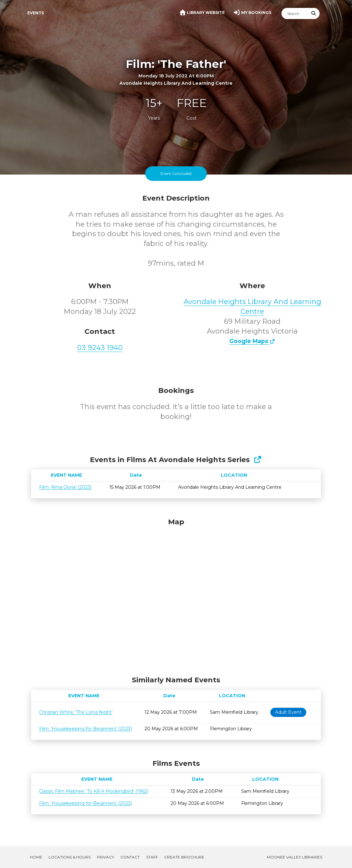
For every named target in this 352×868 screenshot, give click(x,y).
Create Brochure (184, 857)
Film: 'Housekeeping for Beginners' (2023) (85, 729)
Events (36, 13)
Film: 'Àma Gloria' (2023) (65, 487)
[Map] (176, 595)
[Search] (295, 13)
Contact (130, 857)
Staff (152, 857)
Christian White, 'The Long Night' (76, 712)
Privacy (105, 857)
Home (36, 857)
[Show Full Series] (257, 460)
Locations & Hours (70, 857)
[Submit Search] (314, 13)
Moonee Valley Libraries (294, 857)
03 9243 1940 (100, 348)
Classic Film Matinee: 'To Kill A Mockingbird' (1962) (94, 791)
